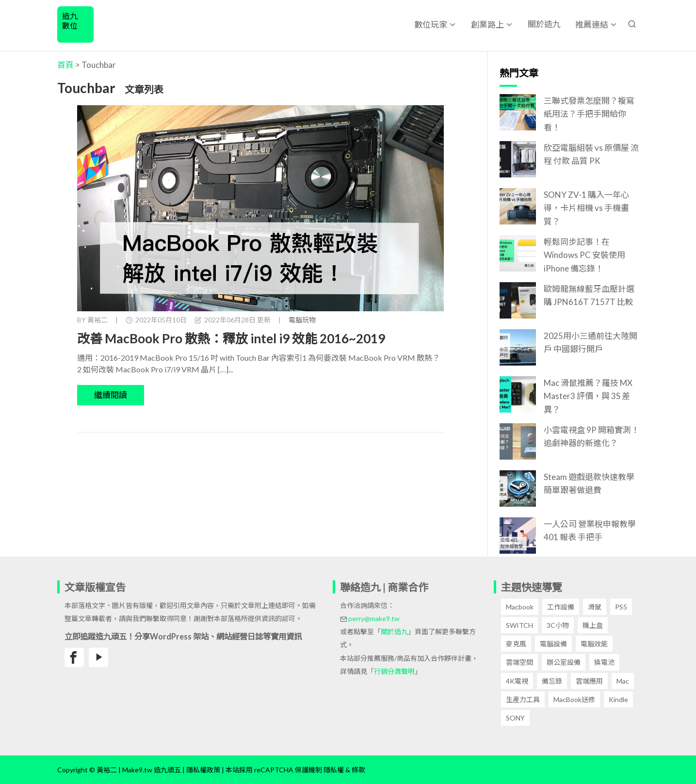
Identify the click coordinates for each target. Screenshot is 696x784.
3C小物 (558, 625)
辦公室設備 (564, 662)
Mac (623, 681)
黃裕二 (97, 320)
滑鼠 (595, 607)
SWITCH (519, 625)
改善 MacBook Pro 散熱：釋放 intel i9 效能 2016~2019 (231, 338)
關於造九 (544, 24)
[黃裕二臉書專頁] (74, 657)
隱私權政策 (203, 770)
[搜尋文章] (632, 24)
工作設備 (561, 607)
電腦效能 (594, 644)
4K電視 (517, 681)
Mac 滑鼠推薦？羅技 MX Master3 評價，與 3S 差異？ (588, 396)
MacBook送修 (574, 699)
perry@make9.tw (374, 618)
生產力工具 (523, 699)
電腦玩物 (302, 320)
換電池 (604, 662)
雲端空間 (519, 662)
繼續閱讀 (111, 395)
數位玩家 (431, 24)
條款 (358, 770)
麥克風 (516, 644)
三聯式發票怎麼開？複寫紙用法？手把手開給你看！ (589, 114)
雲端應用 (589, 681)
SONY (515, 718)
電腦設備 (553, 644)
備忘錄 (552, 681)
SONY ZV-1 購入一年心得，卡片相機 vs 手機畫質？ (586, 208)
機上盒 (593, 625)
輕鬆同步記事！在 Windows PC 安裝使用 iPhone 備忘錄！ (584, 255)
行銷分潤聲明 (394, 671)
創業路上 (487, 24)
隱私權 (334, 770)
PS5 (621, 607)
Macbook (520, 607)
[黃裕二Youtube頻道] (98, 657)
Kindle (618, 699)
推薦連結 (592, 24)
